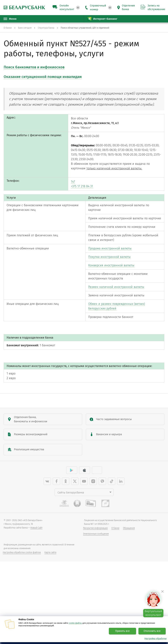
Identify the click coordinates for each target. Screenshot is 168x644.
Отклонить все (152, 631)
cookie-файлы (75, 623)
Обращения (129, 577)
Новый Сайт (36, 577)
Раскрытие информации (95, 577)
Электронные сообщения (96, 583)
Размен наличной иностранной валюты (120, 322)
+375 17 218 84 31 (83, 198)
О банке (115, 577)
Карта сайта (50, 602)
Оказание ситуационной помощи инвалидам (43, 77)
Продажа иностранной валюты (113, 279)
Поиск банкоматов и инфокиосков (34, 67)
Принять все (122, 631)
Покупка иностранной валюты (112, 288)
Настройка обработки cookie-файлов (22, 602)
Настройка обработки (156, 639)
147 (73, 193)
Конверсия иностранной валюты (114, 298)
